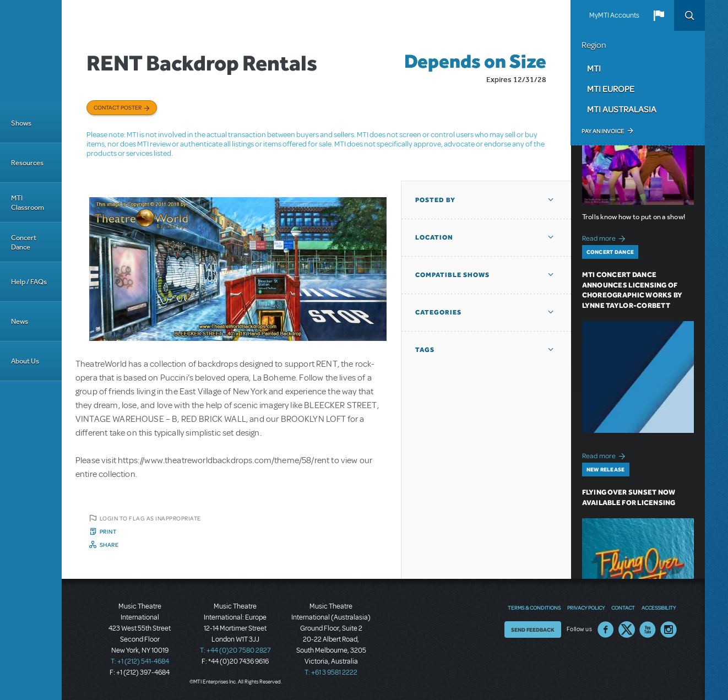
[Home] (31, 52)
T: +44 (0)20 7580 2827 (235, 650)
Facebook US (606, 630)
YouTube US (648, 630)
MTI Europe (611, 89)
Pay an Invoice (603, 131)
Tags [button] (425, 350)
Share (109, 545)
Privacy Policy (586, 607)
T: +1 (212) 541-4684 (140, 661)
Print (108, 531)
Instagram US (669, 630)
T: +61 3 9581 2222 (331, 672)
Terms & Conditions (534, 607)
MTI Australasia (622, 109)
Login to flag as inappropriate (150, 518)
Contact (623, 607)
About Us (25, 361)
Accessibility (659, 607)
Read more (605, 237)
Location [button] (434, 237)
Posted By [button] (435, 200)
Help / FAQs (29, 282)
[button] (659, 15)
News (20, 321)
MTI (594, 68)
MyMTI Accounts (614, 15)
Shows (21, 123)
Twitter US (627, 630)
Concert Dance (24, 242)
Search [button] (689, 15)
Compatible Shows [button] (452, 275)
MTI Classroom (28, 203)
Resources (27, 163)
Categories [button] (438, 312)
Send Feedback (533, 630)
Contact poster (118, 107)
